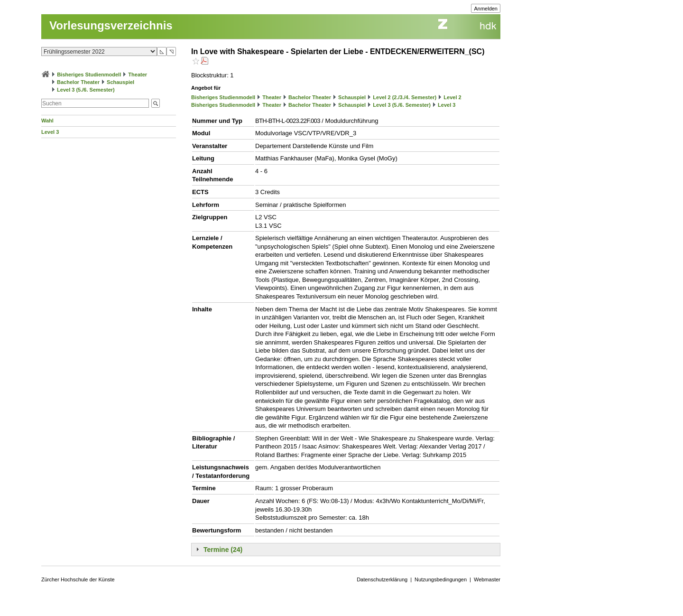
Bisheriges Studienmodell (89, 75)
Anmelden (486, 9)
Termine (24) (223, 550)
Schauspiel (120, 82)
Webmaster (487, 579)
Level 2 (452, 97)
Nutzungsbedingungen (441, 579)
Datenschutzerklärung (382, 579)
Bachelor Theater (78, 82)
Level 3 (50, 132)
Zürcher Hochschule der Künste (78, 579)
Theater (138, 75)
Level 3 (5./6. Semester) (86, 90)
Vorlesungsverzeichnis (111, 25)
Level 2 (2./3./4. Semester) (405, 97)
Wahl (47, 121)
